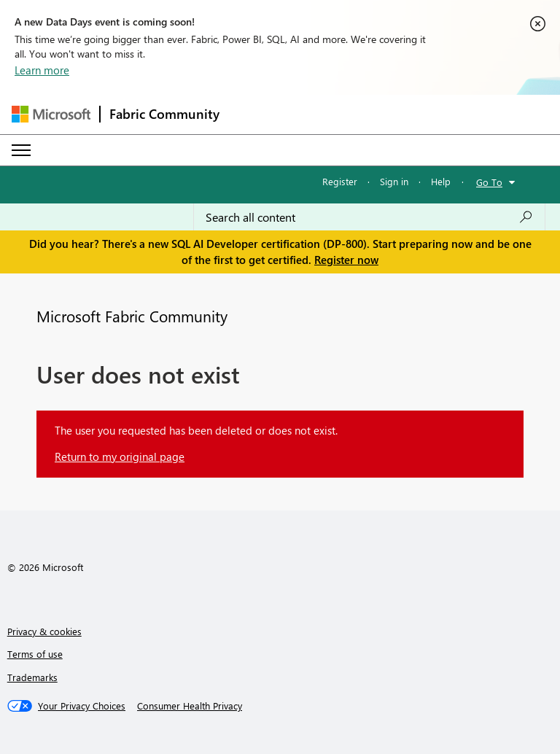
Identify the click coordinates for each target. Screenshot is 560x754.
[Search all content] (369, 217)
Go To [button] (489, 182)
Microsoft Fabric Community (132, 316)
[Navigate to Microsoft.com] (51, 114)
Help (441, 181)
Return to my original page (120, 456)
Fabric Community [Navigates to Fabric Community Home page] (164, 114)
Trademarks (32, 677)
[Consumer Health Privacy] (190, 706)
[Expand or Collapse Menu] (21, 150)
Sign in (394, 181)
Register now (346, 260)
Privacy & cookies (44, 631)
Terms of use (35, 654)
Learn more (42, 70)
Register (340, 181)
